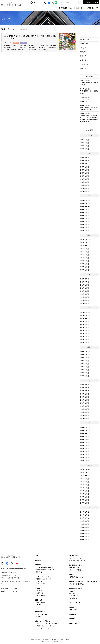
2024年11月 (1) (85, 203)
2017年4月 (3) (84, 494)
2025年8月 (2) (84, 170)
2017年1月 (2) (84, 503)
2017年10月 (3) (85, 476)
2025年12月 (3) (85, 158)
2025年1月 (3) (84, 191)
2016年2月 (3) (84, 539)
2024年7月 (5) (84, 215)
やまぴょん (83, 64)
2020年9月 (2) (84, 358)
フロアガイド (41, 574)
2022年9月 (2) (84, 285)
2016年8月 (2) (84, 524)
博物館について (92, 8)
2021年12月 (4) (85, 312)
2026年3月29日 (90, 107)
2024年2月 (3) (84, 227)
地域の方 (72, 574)
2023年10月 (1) (85, 246)
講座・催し (80, 8)
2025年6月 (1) (84, 176)
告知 (81, 48)
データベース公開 (75, 570)
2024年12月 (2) (85, 200)
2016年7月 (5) (84, 527)
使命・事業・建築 (42, 614)
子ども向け (40, 607)
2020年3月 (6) (84, 370)
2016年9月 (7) (84, 521)
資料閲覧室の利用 (75, 568)
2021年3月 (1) (84, 336)
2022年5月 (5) (84, 291)
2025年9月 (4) (84, 167)
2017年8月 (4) (84, 482)
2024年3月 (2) (84, 224)
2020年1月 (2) (84, 376)
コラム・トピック (75, 603)
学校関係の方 (73, 556)
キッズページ (41, 584)
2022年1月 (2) (84, 303)
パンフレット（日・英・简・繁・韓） (48, 624)
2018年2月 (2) (84, 458)
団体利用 (39, 572)
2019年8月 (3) (84, 397)
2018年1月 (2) (84, 461)
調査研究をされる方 (75, 565)
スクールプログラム (76, 558)
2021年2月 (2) (84, 339)
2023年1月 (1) (84, 270)
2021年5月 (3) (84, 330)
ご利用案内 (63, 8)
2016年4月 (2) (84, 533)
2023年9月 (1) (84, 249)
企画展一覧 (40, 593)
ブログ (82, 56)
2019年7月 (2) (84, 400)
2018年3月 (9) (84, 454)
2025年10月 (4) (85, 164)
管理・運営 (73, 610)
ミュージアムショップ (43, 577)
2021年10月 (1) (85, 318)
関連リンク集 (73, 623)
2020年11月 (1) (85, 355)
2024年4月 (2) (84, 221)
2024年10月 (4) (85, 206)
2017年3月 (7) (84, 497)
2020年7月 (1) (84, 361)
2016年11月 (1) (85, 515)
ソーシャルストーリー (43, 628)
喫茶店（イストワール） (44, 579)
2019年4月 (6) (84, 409)
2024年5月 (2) (84, 218)
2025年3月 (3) (84, 185)
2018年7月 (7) (84, 442)
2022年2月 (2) (84, 300)
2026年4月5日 (90, 99)
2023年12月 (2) (85, 240)
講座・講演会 (41, 602)
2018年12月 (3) (85, 427)
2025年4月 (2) (84, 182)
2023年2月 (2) (84, 267)
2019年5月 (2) (84, 406)
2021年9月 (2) (84, 321)
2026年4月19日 (90, 83)
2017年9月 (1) (84, 479)
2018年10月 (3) (85, 433)
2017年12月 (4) (85, 470)
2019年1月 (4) (84, 418)
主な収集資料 (41, 595)
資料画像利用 (74, 596)
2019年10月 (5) (85, 391)
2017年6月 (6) (84, 488)
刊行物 (38, 616)
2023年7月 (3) (84, 255)
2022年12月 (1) (85, 279)
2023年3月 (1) (84, 264)
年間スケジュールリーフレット (46, 626)
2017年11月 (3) (85, 473)
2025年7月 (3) (84, 173)
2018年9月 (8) (84, 436)
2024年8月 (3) (84, 212)
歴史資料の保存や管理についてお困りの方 (83, 581)
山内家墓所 (72, 614)
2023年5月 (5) (84, 258)
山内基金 (72, 619)
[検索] (80, 3)
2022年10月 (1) (85, 282)
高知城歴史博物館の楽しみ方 (45, 567)
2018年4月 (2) (84, 451)
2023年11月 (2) (85, 243)
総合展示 (39, 591)
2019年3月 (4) (84, 412)
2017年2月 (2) (84, 500)
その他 (82, 68)
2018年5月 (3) (84, 448)
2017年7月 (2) (84, 485)
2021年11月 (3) (85, 315)
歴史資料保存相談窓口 (77, 584)
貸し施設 (73, 593)
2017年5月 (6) (84, 491)
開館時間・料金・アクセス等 (45, 570)
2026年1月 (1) (84, 149)
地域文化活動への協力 (77, 577)
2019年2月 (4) (84, 415)
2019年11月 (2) (85, 388)
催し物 (38, 605)
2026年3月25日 (90, 118)
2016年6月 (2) (84, 530)
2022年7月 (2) (84, 288)
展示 (71, 8)
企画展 (37, 588)
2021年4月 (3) (84, 333)
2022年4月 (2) (84, 294)
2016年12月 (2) (85, 512)
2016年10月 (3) (85, 518)
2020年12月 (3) (85, 352)
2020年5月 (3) (84, 364)
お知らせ (83, 39)
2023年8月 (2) (84, 252)
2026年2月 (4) (84, 146)
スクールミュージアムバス (78, 561)
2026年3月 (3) (84, 143)
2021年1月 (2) (84, 343)
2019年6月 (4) (84, 403)
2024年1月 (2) (84, 231)
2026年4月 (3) (84, 140)
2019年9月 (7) (84, 394)
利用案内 (38, 565)
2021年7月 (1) (84, 324)
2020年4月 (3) (84, 367)
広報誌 (82, 60)
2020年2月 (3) (84, 373)
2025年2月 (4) (84, 188)
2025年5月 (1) (84, 179)
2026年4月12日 (90, 91)
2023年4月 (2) (84, 261)
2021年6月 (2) (84, 327)
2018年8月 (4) (84, 439)
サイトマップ (36, 3)
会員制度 (39, 581)
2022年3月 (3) (84, 297)
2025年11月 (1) (85, 161)
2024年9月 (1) (84, 209)
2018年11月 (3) (85, 430)
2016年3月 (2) (84, 536)
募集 (81, 52)
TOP (37, 556)
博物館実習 (73, 598)
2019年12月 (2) (85, 385)
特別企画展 (83, 44)
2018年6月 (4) (84, 445)
